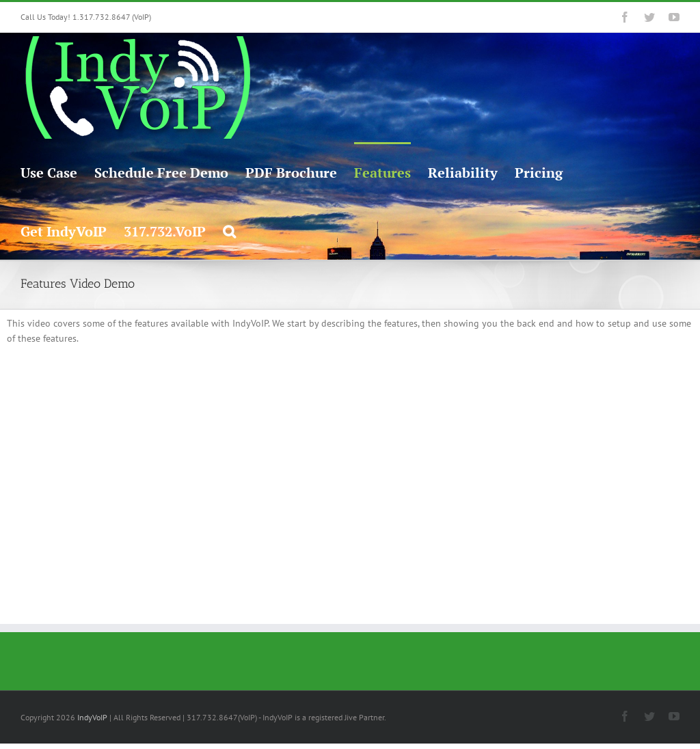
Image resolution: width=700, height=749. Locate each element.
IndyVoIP (92, 717)
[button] (229, 230)
